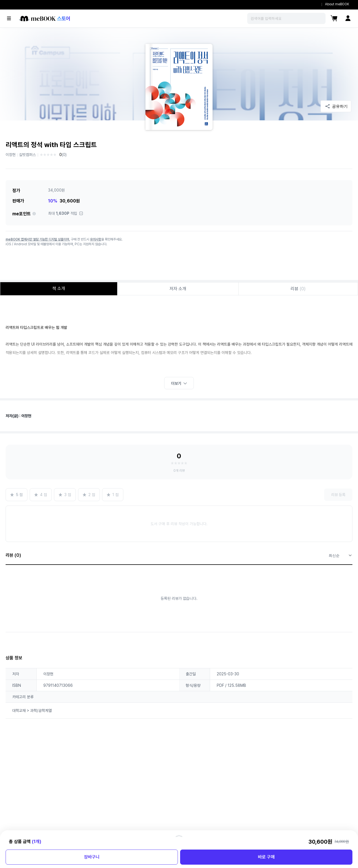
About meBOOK (337, 4)
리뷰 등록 (338, 495)
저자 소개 (178, 289)
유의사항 (96, 239)
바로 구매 (266, 857)
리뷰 (298, 289)
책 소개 (59, 288)
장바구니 (92, 857)
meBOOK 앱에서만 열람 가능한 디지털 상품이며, (38, 239)
